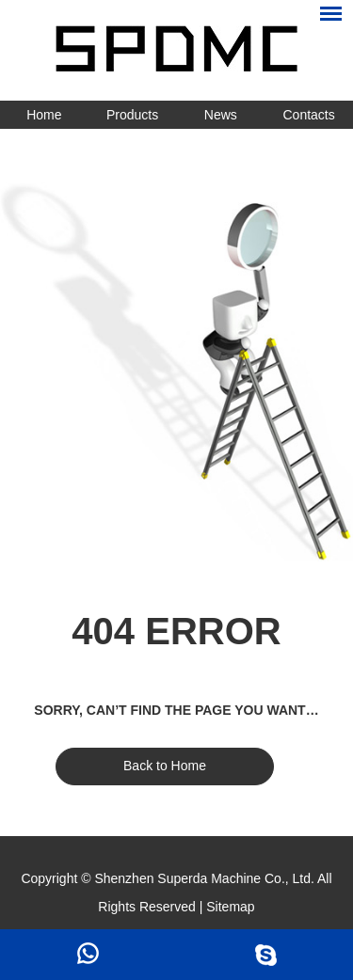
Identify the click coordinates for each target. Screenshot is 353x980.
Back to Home (165, 766)
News (221, 115)
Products (132, 115)
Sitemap (230, 907)
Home (44, 115)
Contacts (309, 115)
